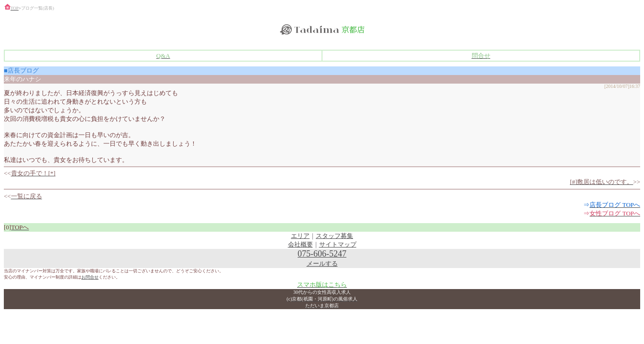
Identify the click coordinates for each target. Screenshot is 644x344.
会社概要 (300, 244)
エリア (300, 236)
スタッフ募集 (334, 236)
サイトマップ (338, 244)
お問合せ (90, 277)
